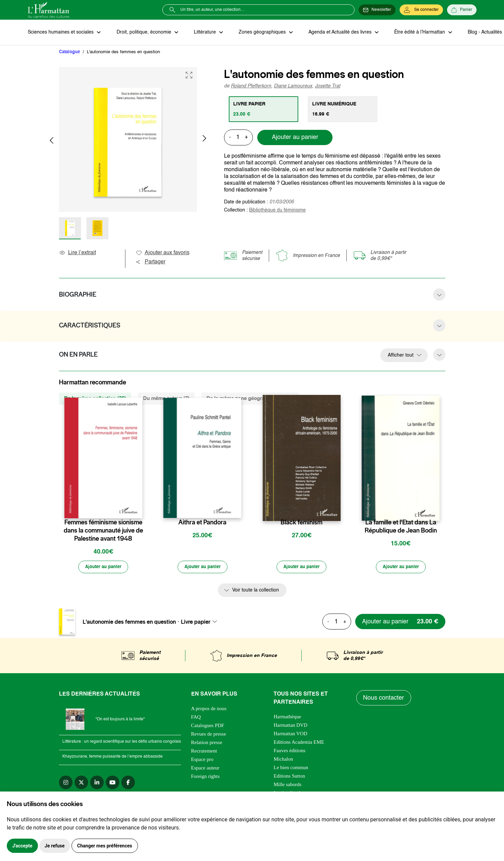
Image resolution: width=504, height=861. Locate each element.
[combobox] (201, 622)
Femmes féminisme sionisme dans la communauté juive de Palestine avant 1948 (103, 531)
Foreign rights (206, 777)
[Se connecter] (421, 10)
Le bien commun (291, 768)
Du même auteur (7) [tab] (166, 399)
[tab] (264, 109)
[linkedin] (97, 783)
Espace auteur (205, 769)
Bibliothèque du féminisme (277, 211)
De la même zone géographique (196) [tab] (250, 399)
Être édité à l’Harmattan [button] (417, 33)
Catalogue (69, 52)
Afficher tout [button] (401, 356)
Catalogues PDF (208, 726)
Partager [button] (150, 262)
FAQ (196, 718)
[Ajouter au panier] (103, 568)
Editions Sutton (289, 777)
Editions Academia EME (299, 743)
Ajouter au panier (295, 138)
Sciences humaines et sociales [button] (61, 33)
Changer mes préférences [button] (105, 846)
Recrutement (204, 752)
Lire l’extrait (77, 253)
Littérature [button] (204, 33)
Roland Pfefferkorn (251, 86)
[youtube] (113, 783)
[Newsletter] (377, 10)
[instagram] (66, 783)
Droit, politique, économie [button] (144, 33)
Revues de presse (209, 735)
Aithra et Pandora (202, 523)
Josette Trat (328, 86)
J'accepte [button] (22, 846)
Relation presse (207, 743)
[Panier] (462, 10)
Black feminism (301, 523)
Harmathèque (287, 718)
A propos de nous (209, 709)
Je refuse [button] (55, 846)
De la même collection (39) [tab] (95, 399)
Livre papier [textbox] (196, 622)
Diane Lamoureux (293, 86)
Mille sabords (287, 785)
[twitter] (81, 783)
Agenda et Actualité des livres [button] (338, 33)
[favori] (138, 509)
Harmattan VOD (290, 735)
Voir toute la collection (256, 591)
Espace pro (202, 760)
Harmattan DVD (290, 726)
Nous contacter (384, 699)
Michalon (283, 760)
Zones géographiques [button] (260, 33)
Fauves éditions (289, 752)
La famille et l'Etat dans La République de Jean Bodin (401, 527)
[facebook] (128, 783)
